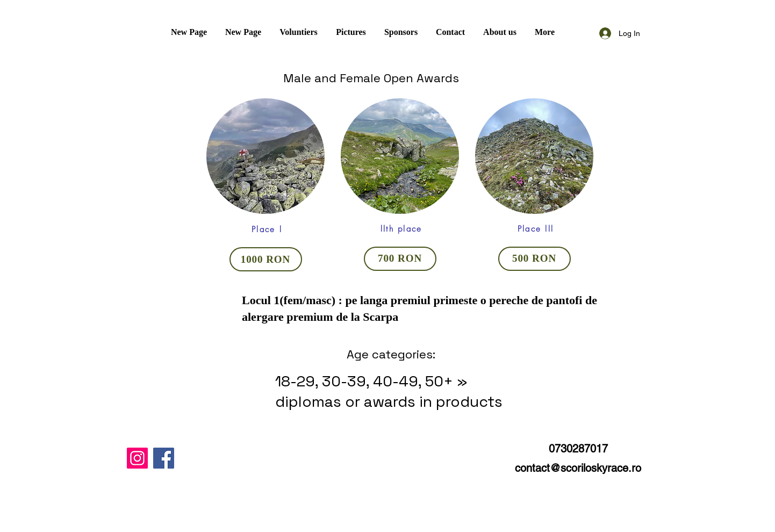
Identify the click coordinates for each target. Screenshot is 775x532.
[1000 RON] (266, 259)
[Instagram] (137, 458)
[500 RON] (534, 259)
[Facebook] (164, 458)
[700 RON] (400, 259)
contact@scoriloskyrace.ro (578, 468)
